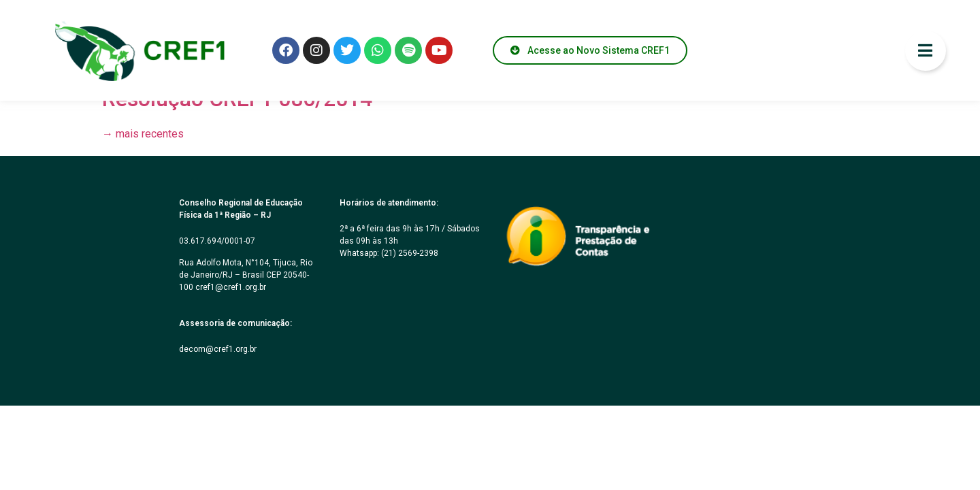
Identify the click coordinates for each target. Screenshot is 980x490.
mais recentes (143, 134)
